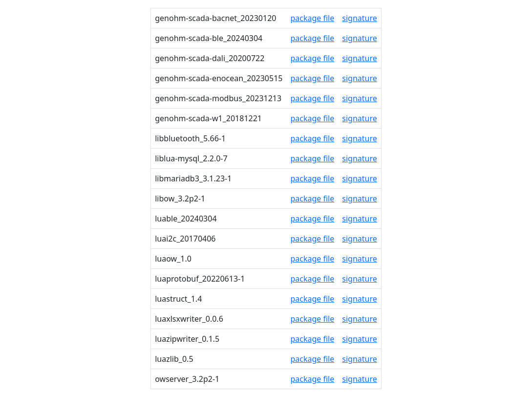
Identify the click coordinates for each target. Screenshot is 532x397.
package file (312, 18)
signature (359, 18)
